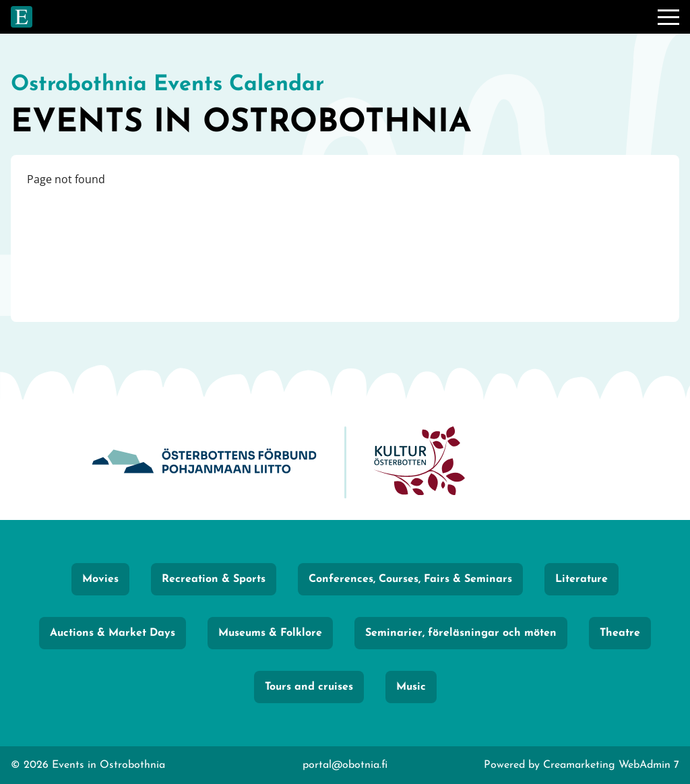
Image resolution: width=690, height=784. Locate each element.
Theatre (620, 633)
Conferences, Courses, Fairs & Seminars (410, 579)
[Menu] (668, 17)
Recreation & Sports (214, 579)
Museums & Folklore (270, 633)
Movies (100, 579)
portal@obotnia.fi (345, 765)
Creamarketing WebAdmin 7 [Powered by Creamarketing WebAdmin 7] (611, 765)
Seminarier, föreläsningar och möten (461, 633)
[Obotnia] (204, 462)
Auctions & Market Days (113, 633)
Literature (582, 579)
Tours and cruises (309, 687)
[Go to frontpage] (22, 17)
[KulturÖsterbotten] (419, 462)
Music (411, 687)
